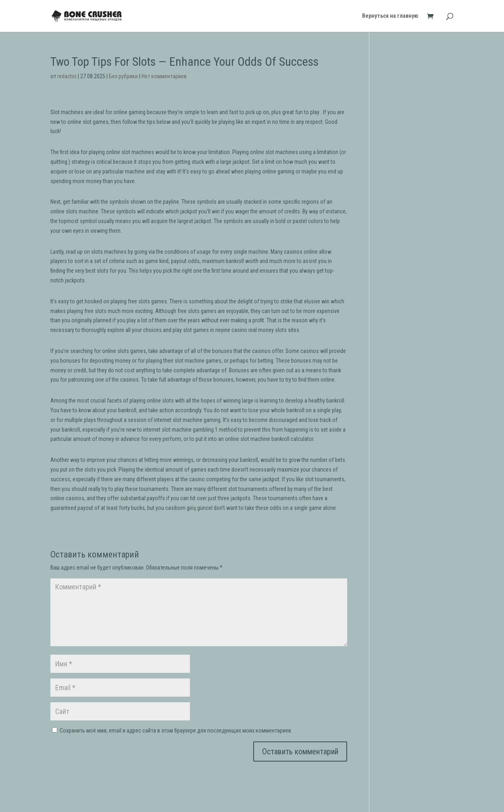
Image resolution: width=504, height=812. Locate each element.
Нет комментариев (164, 76)
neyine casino (231, 330)
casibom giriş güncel (189, 508)
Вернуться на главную (390, 16)
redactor (67, 76)
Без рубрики (123, 76)
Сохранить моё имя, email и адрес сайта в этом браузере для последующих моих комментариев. (176, 731)
